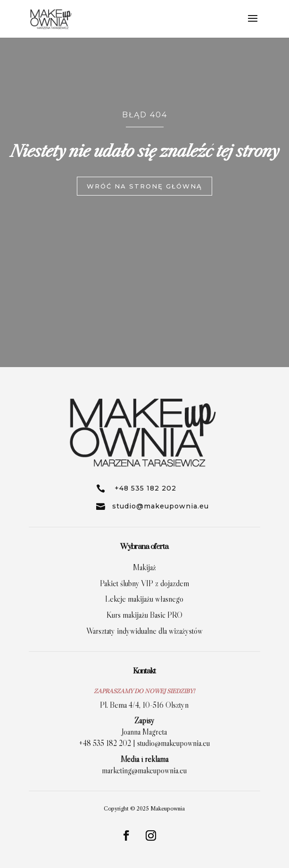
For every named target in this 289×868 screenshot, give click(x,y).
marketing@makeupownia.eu (144, 771)
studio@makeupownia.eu (173, 743)
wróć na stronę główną (144, 184)
